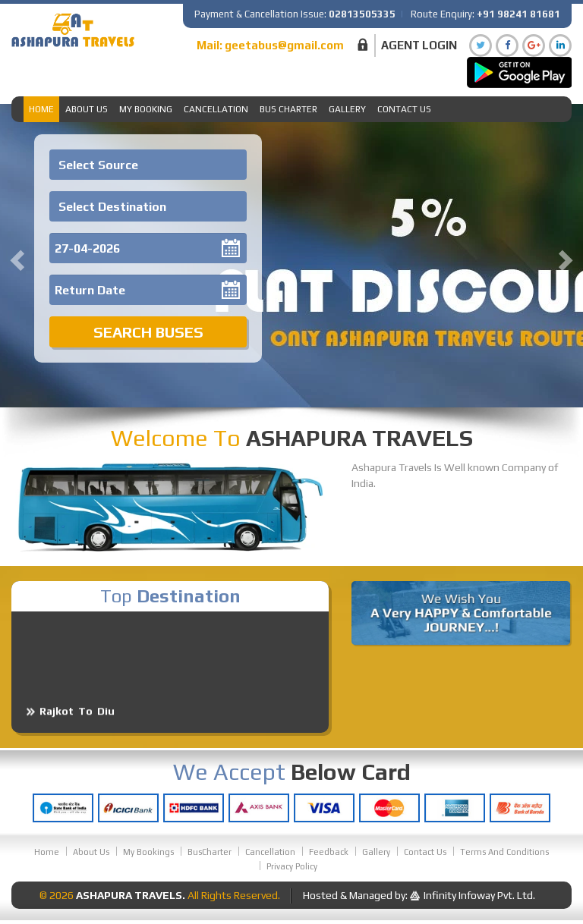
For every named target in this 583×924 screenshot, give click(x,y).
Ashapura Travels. (131, 895)
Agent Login (419, 45)
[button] (15, 256)
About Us (87, 109)
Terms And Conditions (504, 852)
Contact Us (404, 109)
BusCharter (210, 852)
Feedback (329, 852)
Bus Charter (288, 109)
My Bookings (148, 852)
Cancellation (216, 109)
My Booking (146, 109)
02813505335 (362, 14)
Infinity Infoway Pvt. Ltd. (479, 895)
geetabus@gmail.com (284, 45)
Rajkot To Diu (77, 719)
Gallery (347, 109)
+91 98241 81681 (518, 14)
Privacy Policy (292, 866)
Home (41, 109)
